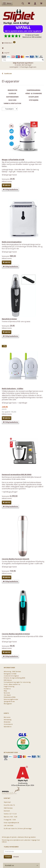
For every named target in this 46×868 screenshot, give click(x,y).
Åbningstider (8, 704)
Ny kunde (7, 693)
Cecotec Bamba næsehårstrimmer (16, 634)
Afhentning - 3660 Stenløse (12, 671)
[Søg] (43, 60)
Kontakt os (7, 689)
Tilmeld (8, 857)
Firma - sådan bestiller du (12, 684)
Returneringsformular (11, 699)
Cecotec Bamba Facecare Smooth (16, 559)
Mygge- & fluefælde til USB (13, 160)
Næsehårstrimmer (9, 319)
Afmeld (16, 857)
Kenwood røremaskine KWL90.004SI (17, 474)
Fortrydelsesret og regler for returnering (17, 682)
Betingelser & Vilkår (10, 674)
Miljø (5, 691)
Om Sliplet (7, 695)
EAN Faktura (8, 680)
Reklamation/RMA (10, 697)
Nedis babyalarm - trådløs (13, 389)
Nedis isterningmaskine (12, 242)
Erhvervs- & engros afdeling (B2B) (14, 678)
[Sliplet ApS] (19, 16)
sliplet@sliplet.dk (14, 823)
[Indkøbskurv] (23, 43)
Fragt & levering (9, 686)
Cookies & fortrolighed (11, 676)
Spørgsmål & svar (9, 701)
